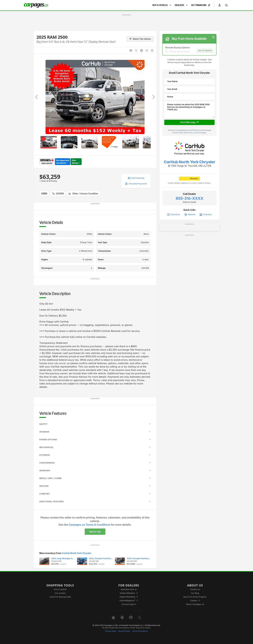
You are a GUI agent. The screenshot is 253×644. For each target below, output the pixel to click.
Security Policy (124, 631)
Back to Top (95, 532)
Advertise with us (129, 589)
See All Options (205, 50)
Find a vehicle (60, 589)
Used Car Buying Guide (60, 597)
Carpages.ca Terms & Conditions (89, 525)
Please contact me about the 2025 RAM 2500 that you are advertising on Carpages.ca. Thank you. (189, 110)
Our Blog (195, 593)
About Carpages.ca (195, 604)
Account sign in (129, 604)
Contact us (195, 589)
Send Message (190, 122)
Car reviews (60, 593)
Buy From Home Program (195, 597)
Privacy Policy (178, 133)
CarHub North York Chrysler (76, 553)
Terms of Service (194, 133)
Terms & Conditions (140, 631)
